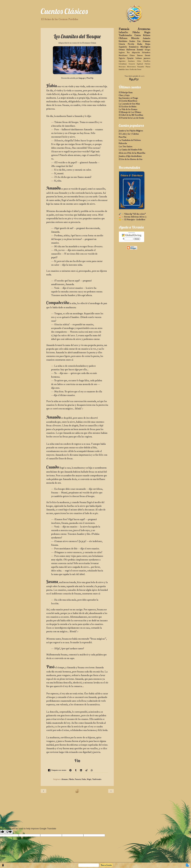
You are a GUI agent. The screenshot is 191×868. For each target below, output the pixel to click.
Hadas (84, 779)
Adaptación (136, 53)
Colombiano (123, 64)
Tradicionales (97, 779)
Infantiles (123, 32)
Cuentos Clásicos (64, 11)
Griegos (148, 50)
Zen (139, 41)
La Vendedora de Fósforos (130, 140)
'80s (128, 53)
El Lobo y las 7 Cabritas (129, 134)
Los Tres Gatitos (126, 147)
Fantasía (78, 779)
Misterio (135, 38)
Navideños (123, 41)
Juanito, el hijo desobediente (130, 156)
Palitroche (123, 143)
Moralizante (123, 55)
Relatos (147, 35)
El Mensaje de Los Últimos (130, 112)
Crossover (132, 64)
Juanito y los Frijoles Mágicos (131, 131)
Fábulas (71, 779)
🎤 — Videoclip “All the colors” (132, 214)
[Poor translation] (9, 832)
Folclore (148, 64)
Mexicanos (122, 67)
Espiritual (140, 64)
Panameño (141, 67)
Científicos (147, 61)
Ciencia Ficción (126, 44)
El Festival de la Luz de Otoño (131, 118)
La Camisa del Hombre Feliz (130, 150)
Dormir (148, 55)
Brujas (148, 44)
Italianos (139, 58)
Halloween (131, 50)
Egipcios (122, 58)
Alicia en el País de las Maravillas (132, 153)
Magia (89, 779)
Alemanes (65, 779)
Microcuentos (131, 67)
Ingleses (122, 53)
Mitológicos (145, 47)
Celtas (139, 61)
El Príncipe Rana (126, 93)
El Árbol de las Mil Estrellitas (131, 115)
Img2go (82, 78)
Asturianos (131, 61)
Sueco (127, 70)
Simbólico (122, 70)
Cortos (138, 35)
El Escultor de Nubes (128, 107)
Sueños (132, 41)
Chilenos (123, 38)
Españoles (123, 47)
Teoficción (133, 70)
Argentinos (122, 61)
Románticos (134, 47)
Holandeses (146, 53)
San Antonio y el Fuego (128, 98)
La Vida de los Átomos (128, 109)
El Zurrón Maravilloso (128, 101)
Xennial (140, 50)
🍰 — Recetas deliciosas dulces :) (132, 217)
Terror (139, 70)
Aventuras (144, 29)
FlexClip (90, 78)
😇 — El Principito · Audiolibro (132, 220)
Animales (147, 38)
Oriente (122, 50)
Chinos (132, 55)
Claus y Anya (124, 95)
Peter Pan (122, 137)
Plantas (148, 67)
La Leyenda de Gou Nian (129, 104)
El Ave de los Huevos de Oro (131, 159)
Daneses (140, 55)
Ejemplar (130, 58)
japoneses (147, 58)
